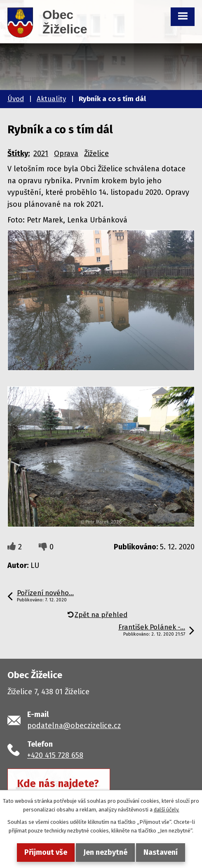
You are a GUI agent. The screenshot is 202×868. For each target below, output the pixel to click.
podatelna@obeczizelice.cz (74, 726)
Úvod (16, 99)
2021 (41, 154)
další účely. (167, 810)
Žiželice (96, 154)
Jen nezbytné (105, 852)
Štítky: (19, 154)
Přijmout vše (46, 852)
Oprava (66, 154)
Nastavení (161, 852)
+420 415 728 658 (55, 755)
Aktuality (51, 99)
